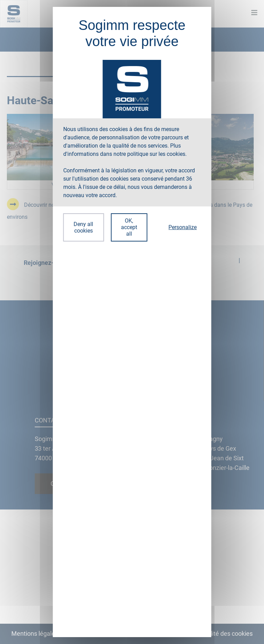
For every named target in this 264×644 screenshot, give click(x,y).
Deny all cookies (83, 227)
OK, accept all (129, 227)
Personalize (183, 227)
